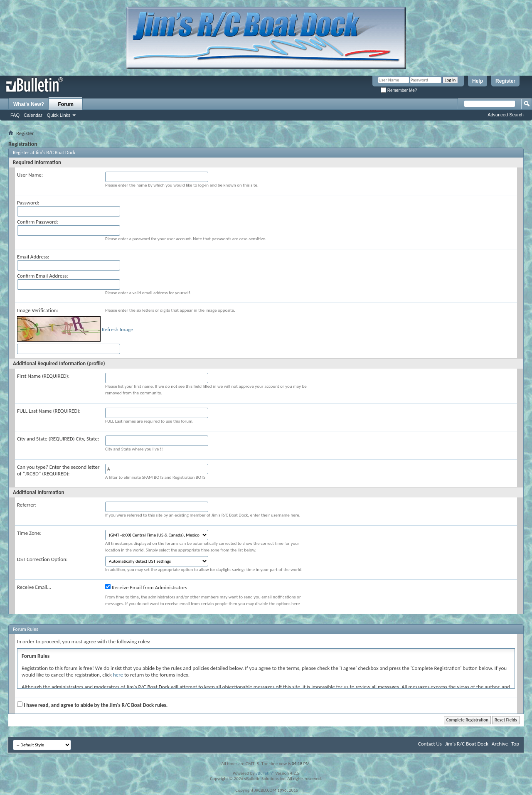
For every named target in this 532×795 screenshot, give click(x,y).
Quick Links (59, 115)
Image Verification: (38, 310)
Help (478, 81)
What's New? (29, 104)
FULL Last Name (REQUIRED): (49, 411)
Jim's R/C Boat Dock (467, 744)
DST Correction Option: (42, 559)
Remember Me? (399, 90)
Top (515, 744)
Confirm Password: (38, 222)
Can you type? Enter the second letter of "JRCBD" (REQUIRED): (58, 470)
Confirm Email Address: (43, 276)
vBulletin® (265, 773)
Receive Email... (34, 587)
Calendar (33, 115)
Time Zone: (29, 533)
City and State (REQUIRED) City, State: (58, 439)
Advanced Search (506, 115)
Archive (500, 744)
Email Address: (33, 257)
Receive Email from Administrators (146, 587)
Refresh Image (117, 329)
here (118, 675)
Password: (28, 203)
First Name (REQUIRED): (43, 376)
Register (505, 81)
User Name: (30, 175)
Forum (66, 104)
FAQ (15, 115)
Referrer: (27, 505)
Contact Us (430, 744)
